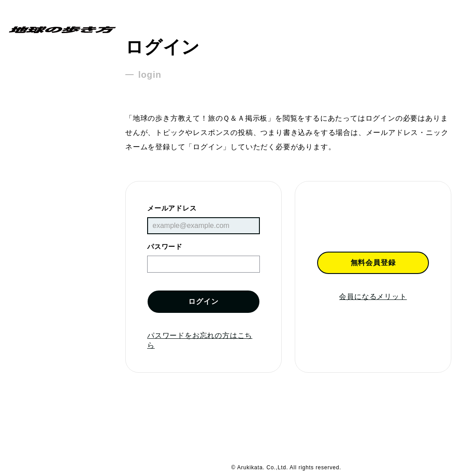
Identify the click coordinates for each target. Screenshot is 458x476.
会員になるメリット (373, 297)
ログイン (203, 301)
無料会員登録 (373, 263)
